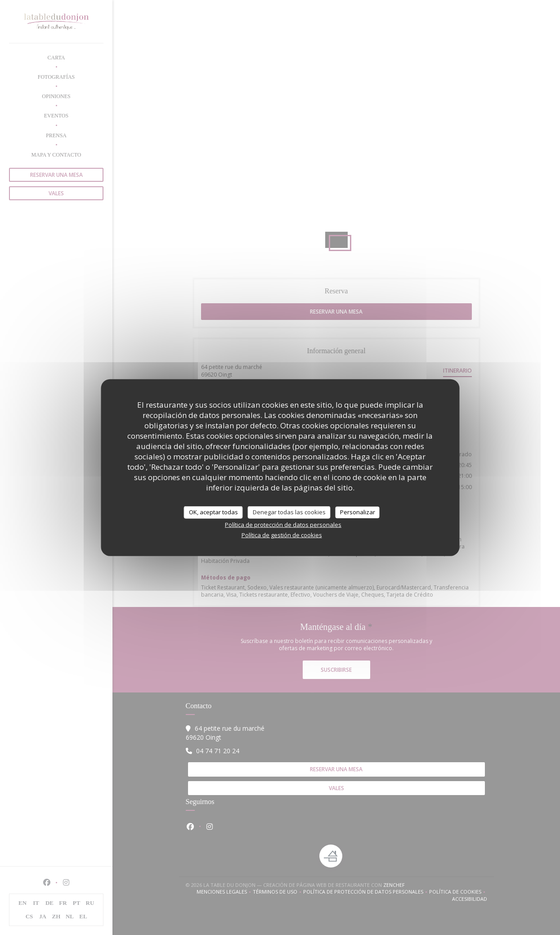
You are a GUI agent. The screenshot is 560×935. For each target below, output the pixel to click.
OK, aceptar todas (213, 512)
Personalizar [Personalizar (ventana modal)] (358, 512)
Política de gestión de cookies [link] (282, 535)
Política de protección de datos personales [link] (283, 524)
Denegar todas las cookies (289, 512)
